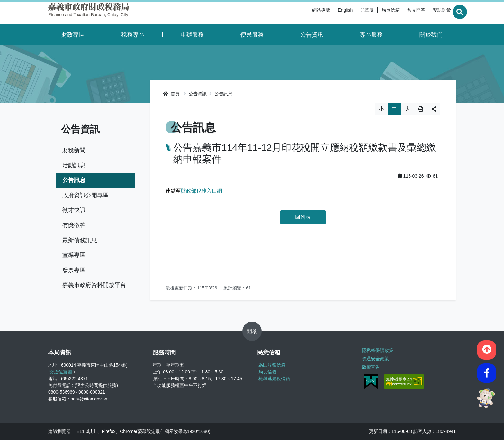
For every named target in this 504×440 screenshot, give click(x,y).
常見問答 (401, 13)
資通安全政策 (375, 358)
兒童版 (352, 13)
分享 (434, 109)
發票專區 (74, 270)
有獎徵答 (74, 225)
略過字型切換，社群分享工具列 (303, 102)
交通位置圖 (61, 372)
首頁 (171, 94)
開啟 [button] (252, 331)
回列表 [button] (303, 217)
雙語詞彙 (427, 13)
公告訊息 (74, 180)
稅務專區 (133, 35)
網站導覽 (306, 13)
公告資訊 (312, 35)
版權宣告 (371, 366)
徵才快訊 (74, 210)
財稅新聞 (74, 150)
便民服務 (252, 35)
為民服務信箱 (272, 365)
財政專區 (73, 35)
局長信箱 (375, 13)
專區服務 (371, 35)
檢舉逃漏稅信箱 (274, 379)
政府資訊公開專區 (85, 195)
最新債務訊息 (80, 240)
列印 (421, 109)
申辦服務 (192, 35)
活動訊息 (74, 165)
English (330, 13)
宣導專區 (74, 255)
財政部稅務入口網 (202, 191)
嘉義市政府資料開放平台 (94, 285)
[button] (487, 349)
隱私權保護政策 (377, 350)
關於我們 (431, 35)
